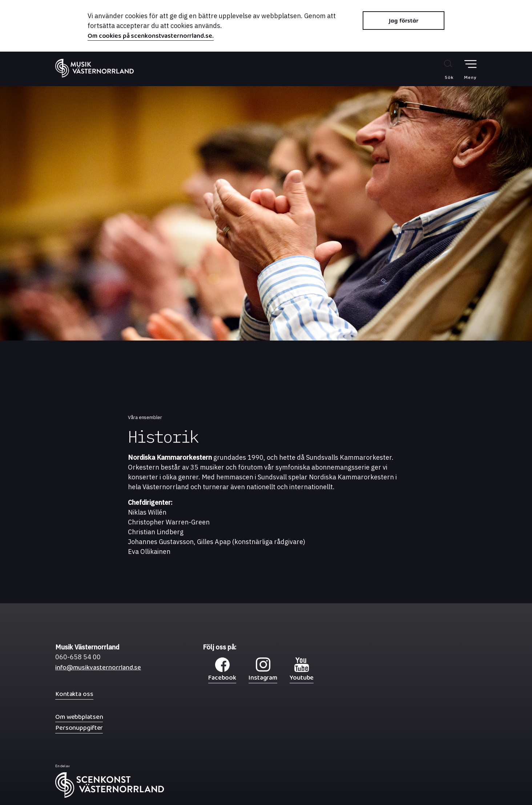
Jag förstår (404, 21)
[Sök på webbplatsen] (441, 69)
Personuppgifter (79, 728)
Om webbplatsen (79, 717)
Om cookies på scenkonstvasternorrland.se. (151, 37)
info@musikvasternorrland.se (98, 669)
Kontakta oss (74, 694)
